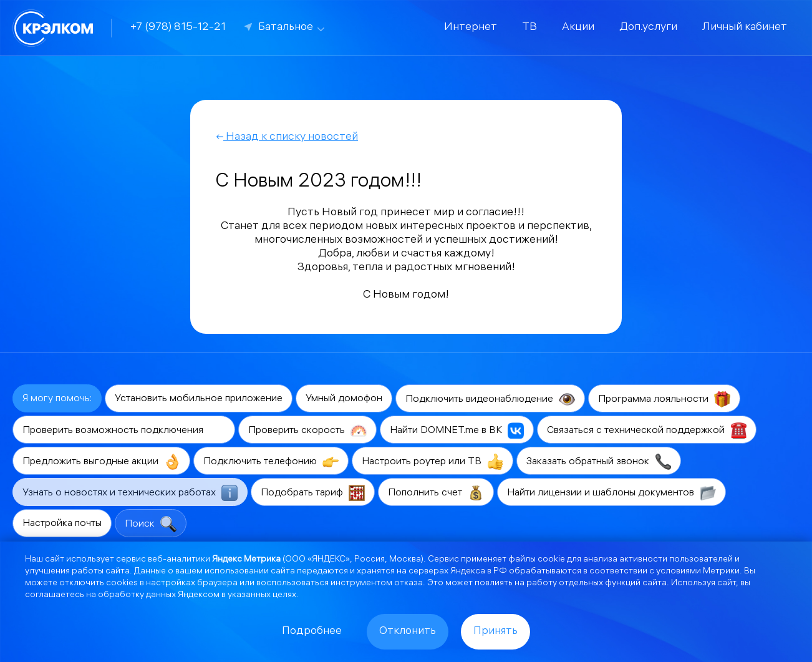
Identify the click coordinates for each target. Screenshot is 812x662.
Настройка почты (62, 524)
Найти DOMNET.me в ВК (457, 431)
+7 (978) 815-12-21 (178, 28)
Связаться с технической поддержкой (647, 431)
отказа (408, 584)
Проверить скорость (307, 431)
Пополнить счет (436, 493)
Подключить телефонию (271, 462)
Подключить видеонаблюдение (490, 399)
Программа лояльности (664, 399)
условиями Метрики (698, 572)
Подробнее (312, 632)
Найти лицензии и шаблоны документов (611, 493)
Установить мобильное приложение (199, 399)
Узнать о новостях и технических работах (130, 493)
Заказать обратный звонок (599, 462)
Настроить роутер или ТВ (433, 462)
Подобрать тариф (313, 493)
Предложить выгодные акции (101, 462)
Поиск (151, 524)
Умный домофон (344, 399)
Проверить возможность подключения (124, 431)
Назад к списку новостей (287, 138)
